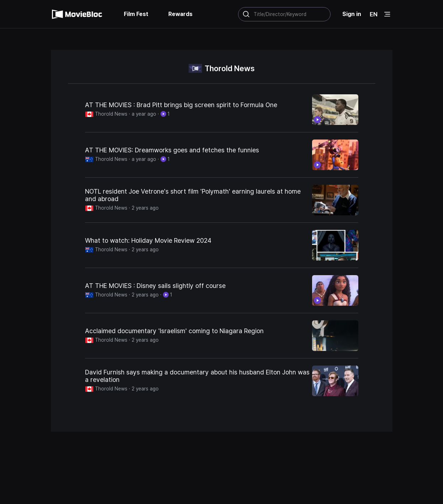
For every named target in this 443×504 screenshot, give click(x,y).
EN (374, 14)
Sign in (352, 14)
